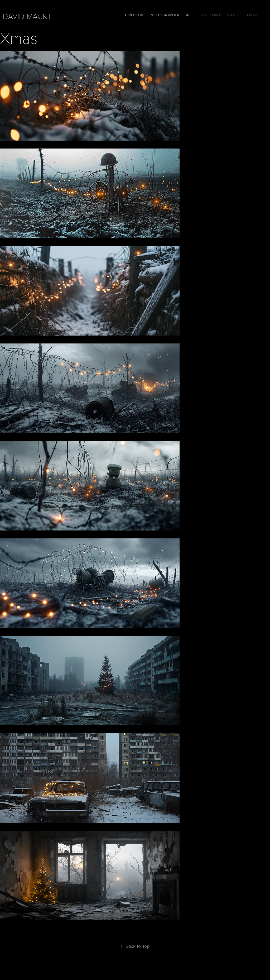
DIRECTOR (134, 15)
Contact (253, 15)
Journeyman (208, 15)
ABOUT (232, 15)
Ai (188, 15)
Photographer (164, 15)
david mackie (28, 16)
